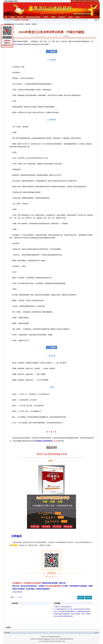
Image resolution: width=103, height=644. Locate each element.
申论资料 (46, 17)
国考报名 (7, 20)
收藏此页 (81, 598)
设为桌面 (84, 1)
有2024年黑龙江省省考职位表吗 (64, 616)
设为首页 (90, 1)
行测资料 (53, 17)
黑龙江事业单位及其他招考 (33, 17)
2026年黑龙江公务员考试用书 (21, 20)
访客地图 (74, 1)
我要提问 (67, 36)
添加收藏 (96, 1)
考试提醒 (88, 598)
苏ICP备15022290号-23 (67, 639)
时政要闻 (12, 17)
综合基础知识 (62, 17)
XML (64, 641)
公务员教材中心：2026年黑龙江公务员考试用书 (39, 583)
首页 (6, 17)
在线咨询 (71, 17)
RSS (6, 633)
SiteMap (79, 1)
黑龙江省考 (20, 17)
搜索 (96, 20)
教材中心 (78, 17)
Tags (9, 633)
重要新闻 (34, 24)
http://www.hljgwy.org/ (44, 639)
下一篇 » (20, 597)
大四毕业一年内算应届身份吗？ (63, 607)
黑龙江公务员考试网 (18, 24)
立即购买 (16, 536)
